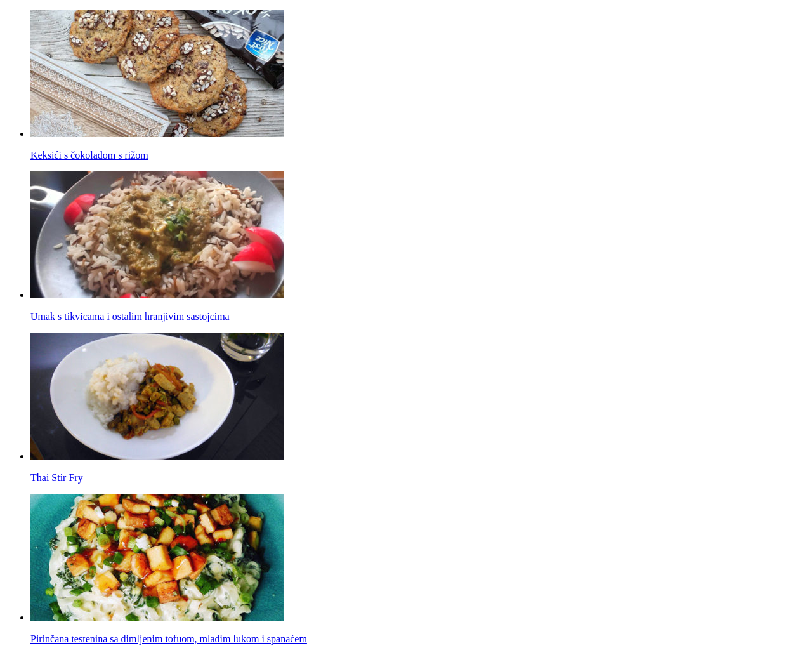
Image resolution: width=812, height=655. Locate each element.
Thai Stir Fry (57, 478)
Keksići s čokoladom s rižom (89, 155)
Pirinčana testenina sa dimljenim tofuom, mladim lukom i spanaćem (169, 639)
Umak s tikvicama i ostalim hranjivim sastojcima (130, 316)
